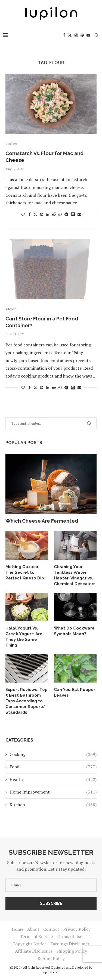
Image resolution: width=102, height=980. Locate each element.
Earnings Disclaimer (70, 944)
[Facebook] (64, 35)
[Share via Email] (79, 214)
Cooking (53, 754)
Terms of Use (69, 936)
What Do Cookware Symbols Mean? (74, 631)
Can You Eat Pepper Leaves (75, 692)
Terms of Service (36, 936)
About (33, 929)
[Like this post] (23, 214)
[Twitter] (70, 35)
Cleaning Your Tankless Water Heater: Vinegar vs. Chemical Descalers (75, 575)
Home (18, 929)
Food (53, 767)
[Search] (97, 35)
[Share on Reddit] (54, 214)
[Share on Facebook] (30, 214)
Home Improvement (53, 792)
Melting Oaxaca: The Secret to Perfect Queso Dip (25, 572)
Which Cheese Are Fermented (42, 521)
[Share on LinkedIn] (48, 214)
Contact (51, 929)
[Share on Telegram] (66, 214)
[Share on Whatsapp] (60, 214)
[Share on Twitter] (35, 214)
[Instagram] (76, 35)
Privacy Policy (77, 929)
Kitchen (53, 805)
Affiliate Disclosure (34, 951)
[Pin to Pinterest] (42, 214)
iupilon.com (51, 972)
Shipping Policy (72, 951)
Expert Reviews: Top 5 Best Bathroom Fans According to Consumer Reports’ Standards (27, 701)
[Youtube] (88, 35)
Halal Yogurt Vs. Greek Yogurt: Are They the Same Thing (24, 637)
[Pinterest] (82, 35)
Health (53, 779)
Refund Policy (51, 958)
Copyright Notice (30, 944)
